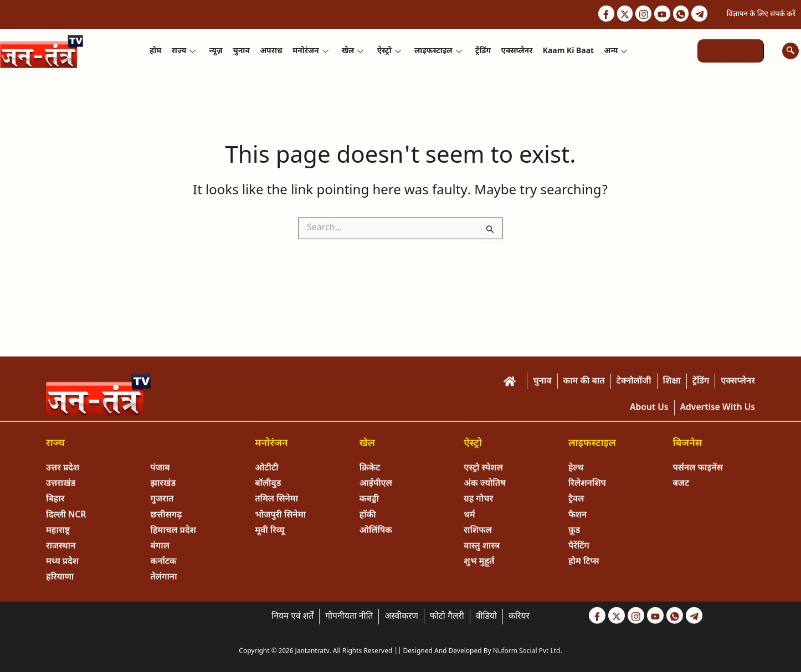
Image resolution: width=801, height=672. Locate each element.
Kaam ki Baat (567, 51)
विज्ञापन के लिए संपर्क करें (761, 14)
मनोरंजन (310, 51)
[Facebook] (602, 14)
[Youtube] (660, 14)
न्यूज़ (217, 51)
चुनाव (242, 51)
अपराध (271, 51)
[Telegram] (699, 14)
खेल (353, 51)
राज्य (184, 51)
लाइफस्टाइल (438, 51)
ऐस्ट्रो (389, 51)
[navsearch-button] (790, 51)
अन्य (615, 51)
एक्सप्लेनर (516, 51)
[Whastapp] (680, 14)
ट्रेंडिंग (482, 51)
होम (156, 51)
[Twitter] (622, 14)
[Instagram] (641, 14)
